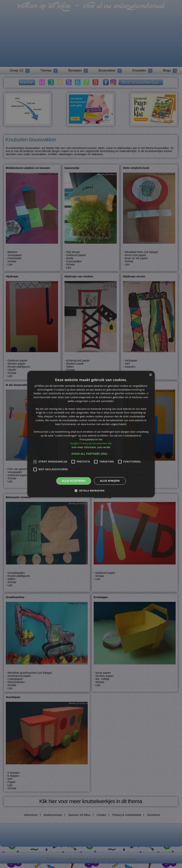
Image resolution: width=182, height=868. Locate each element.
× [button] (150, 375)
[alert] (91, 434)
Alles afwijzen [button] (110, 481)
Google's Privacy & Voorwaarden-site (91, 443)
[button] (91, 454)
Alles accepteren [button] (74, 481)
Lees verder (104, 447)
